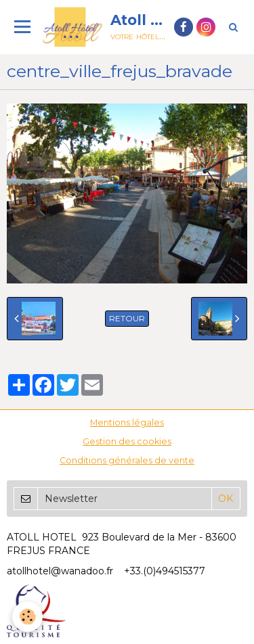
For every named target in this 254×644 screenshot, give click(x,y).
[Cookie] (27, 617)
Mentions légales (127, 422)
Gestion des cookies (127, 441)
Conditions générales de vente (127, 460)
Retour (127, 318)
